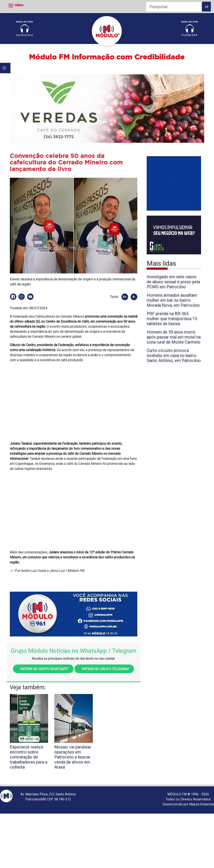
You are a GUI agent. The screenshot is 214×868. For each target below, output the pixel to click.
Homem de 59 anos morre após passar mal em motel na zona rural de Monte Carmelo (174, 337)
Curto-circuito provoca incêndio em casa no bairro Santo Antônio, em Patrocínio (174, 355)
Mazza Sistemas (202, 804)
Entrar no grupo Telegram (104, 669)
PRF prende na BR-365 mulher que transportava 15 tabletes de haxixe (172, 319)
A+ (125, 297)
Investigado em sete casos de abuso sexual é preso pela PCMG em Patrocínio (173, 282)
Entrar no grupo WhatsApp (43, 669)
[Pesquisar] (174, 7)
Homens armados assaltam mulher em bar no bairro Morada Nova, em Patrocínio (173, 300)
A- (134, 297)
